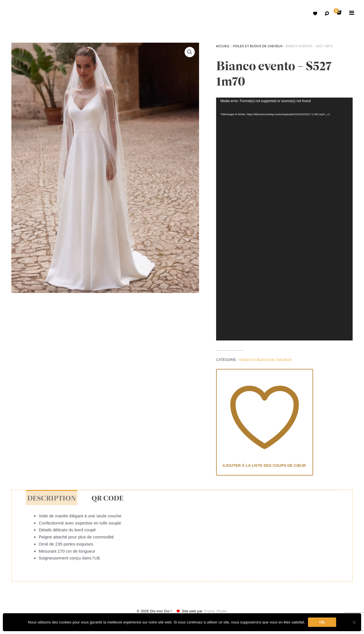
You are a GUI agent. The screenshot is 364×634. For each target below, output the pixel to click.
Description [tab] (51, 499)
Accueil (223, 46)
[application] (284, 219)
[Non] (354, 622)
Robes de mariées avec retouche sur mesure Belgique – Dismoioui (20, 14)
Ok (322, 622)
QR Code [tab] (104, 499)
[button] (190, 52)
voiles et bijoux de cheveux (258, 46)
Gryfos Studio (216, 612)
